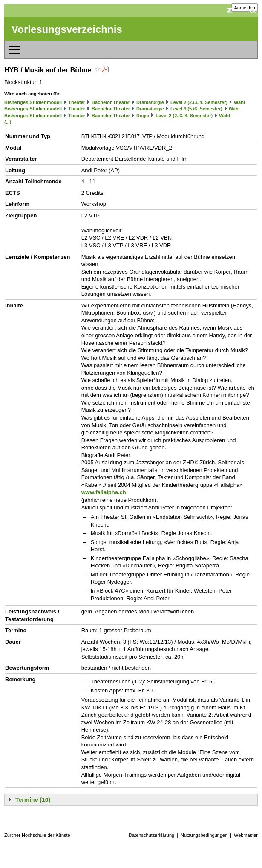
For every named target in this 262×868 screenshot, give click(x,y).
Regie (143, 116)
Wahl (239, 102)
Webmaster (246, 835)
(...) (8, 122)
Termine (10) (33, 800)
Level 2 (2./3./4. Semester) (199, 102)
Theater (77, 102)
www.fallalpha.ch (104, 492)
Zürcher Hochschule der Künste (37, 835)
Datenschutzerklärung (151, 835)
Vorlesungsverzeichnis (67, 29)
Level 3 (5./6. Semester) (196, 109)
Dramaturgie (150, 102)
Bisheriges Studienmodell (33, 102)
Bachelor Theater (111, 102)
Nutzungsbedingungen (204, 835)
